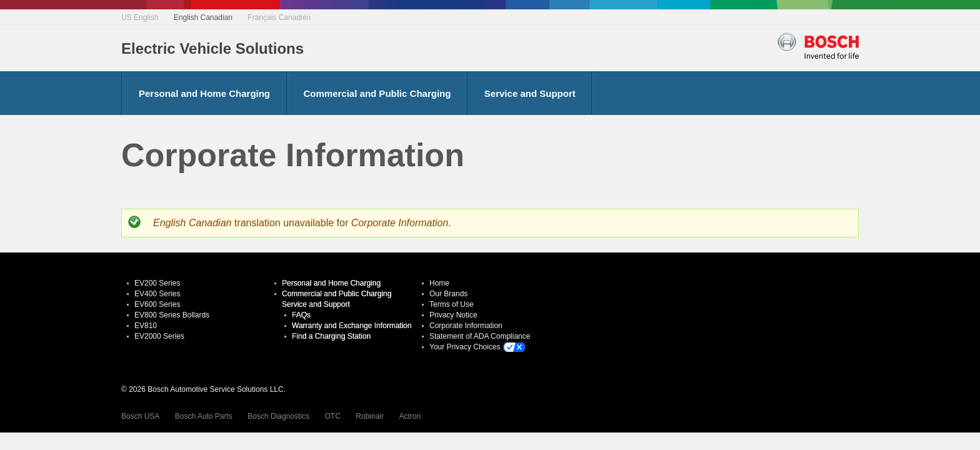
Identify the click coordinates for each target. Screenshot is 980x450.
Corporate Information (466, 326)
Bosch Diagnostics (278, 416)
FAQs (301, 315)
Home (439, 283)
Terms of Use (452, 304)
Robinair (370, 416)
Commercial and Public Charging (377, 93)
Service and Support (530, 93)
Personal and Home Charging (204, 93)
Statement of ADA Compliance (480, 336)
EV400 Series (157, 294)
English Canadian (203, 17)
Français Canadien (279, 17)
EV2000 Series (159, 336)
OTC (333, 416)
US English (140, 17)
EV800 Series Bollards (172, 315)
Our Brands (448, 294)
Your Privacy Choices (465, 347)
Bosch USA (140, 416)
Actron (410, 416)
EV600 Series (157, 304)
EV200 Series (157, 283)
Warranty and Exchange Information (352, 326)
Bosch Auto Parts (204, 416)
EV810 (146, 326)
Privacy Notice (453, 315)
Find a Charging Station (331, 336)
